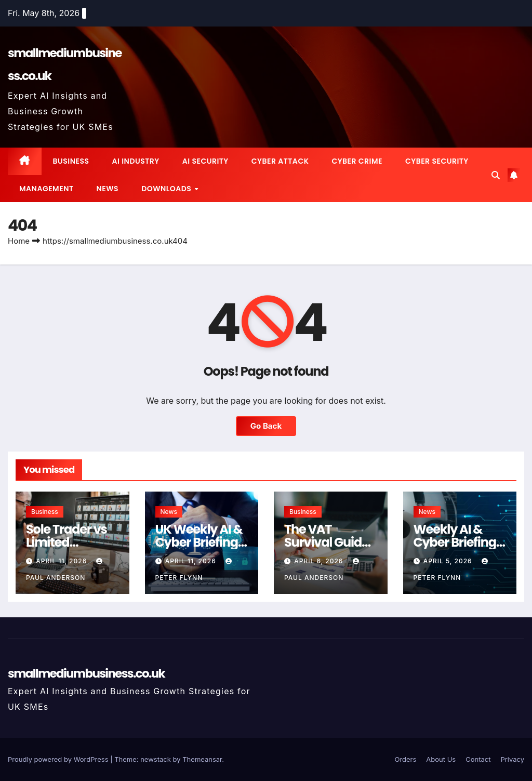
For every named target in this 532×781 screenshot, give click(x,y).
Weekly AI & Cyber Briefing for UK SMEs (455, 542)
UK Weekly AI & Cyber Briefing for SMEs (199, 542)
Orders (405, 759)
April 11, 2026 (62, 561)
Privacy (513, 759)
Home (19, 241)
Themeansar (202, 759)
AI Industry (135, 161)
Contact (478, 759)
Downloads (167, 189)
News (108, 189)
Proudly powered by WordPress (59, 759)
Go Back (266, 426)
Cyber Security (437, 161)
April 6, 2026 (320, 561)
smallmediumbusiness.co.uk (86, 673)
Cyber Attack (280, 161)
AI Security (205, 161)
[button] (496, 175)
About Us (441, 759)
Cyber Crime (357, 161)
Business (71, 161)
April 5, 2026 (449, 561)
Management (46, 189)
